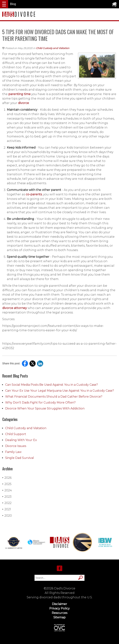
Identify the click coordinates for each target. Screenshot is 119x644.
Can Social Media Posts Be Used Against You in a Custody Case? (52, 385)
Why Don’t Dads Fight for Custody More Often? (40, 402)
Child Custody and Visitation (53, 48)
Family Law (13, 452)
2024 (7, 490)
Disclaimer (59, 604)
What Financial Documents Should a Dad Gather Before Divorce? (54, 397)
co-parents (34, 194)
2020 (7, 516)
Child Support (16, 434)
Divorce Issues (16, 446)
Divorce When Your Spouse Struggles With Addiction (45, 408)
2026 (7, 478)
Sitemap (59, 617)
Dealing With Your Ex (21, 440)
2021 (7, 509)
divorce (23, 103)
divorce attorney (15, 308)
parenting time (19, 94)
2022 (7, 503)
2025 (7, 484)
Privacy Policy (59, 608)
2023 (7, 497)
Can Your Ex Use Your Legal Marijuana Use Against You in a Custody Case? (60, 391)
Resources (59, 613)
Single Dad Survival (20, 458)
